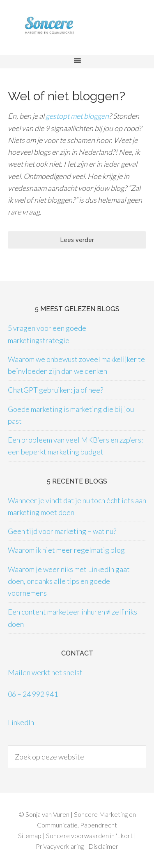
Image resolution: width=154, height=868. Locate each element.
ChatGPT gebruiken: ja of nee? (55, 390)
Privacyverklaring (60, 846)
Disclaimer (103, 846)
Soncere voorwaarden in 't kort (89, 835)
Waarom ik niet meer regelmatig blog (66, 550)
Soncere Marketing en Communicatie (66, 32)
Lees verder (77, 240)
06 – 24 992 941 (33, 694)
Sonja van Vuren (47, 814)
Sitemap (30, 835)
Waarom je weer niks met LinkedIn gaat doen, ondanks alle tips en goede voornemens (69, 581)
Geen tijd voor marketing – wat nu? (62, 531)
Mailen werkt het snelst (45, 672)
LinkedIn (21, 722)
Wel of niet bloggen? (67, 96)
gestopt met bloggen (77, 116)
